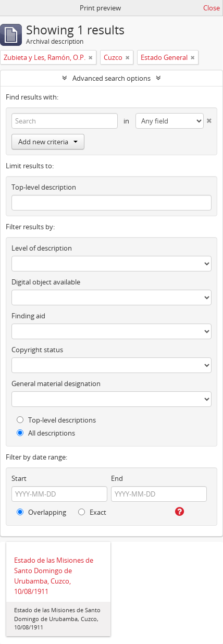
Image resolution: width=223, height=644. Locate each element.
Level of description (42, 248)
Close (212, 8)
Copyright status (37, 350)
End (117, 478)
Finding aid (28, 316)
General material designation (56, 383)
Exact (92, 512)
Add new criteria (48, 142)
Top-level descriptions (56, 420)
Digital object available (46, 282)
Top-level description (44, 187)
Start (19, 478)
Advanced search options (111, 78)
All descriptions (46, 433)
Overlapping (41, 512)
